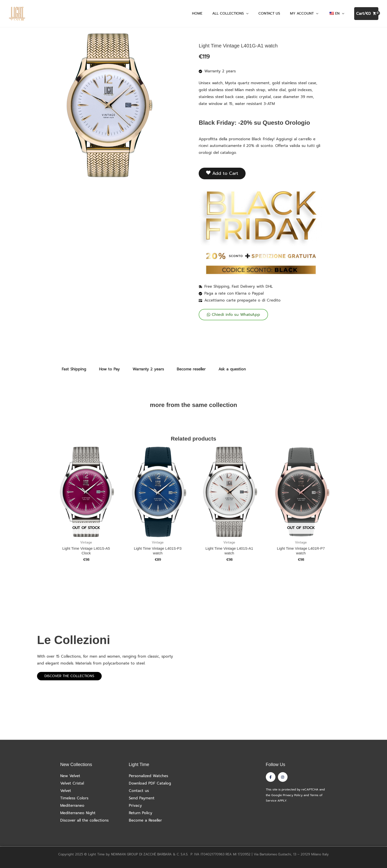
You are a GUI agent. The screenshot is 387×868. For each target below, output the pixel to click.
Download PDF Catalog (150, 784)
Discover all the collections (84, 821)
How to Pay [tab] (109, 369)
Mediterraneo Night (78, 813)
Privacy (135, 806)
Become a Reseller (145, 821)
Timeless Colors (74, 798)
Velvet (66, 791)
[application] (246, 13)
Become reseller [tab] (191, 369)
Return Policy (141, 813)
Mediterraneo (72, 806)
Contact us (139, 791)
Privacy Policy (293, 795)
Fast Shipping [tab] (74, 369)
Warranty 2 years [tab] (148, 369)
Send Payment (142, 798)
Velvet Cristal (72, 784)
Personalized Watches (148, 776)
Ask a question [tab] (232, 369)
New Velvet (70, 776)
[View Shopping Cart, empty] (366, 14)
